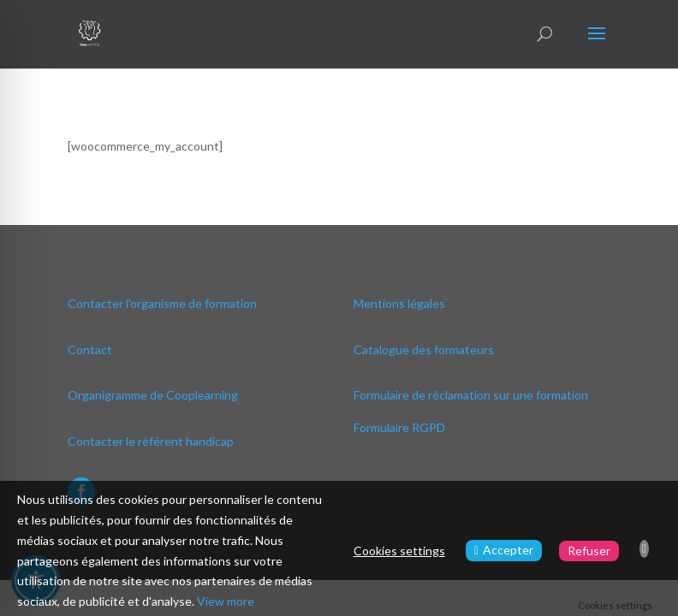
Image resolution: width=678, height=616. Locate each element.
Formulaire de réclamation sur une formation (471, 395)
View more (226, 601)
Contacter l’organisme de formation (162, 303)
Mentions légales (399, 303)
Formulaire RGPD (399, 427)
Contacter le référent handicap (151, 441)
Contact (90, 349)
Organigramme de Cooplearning (153, 395)
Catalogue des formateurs (424, 349)
